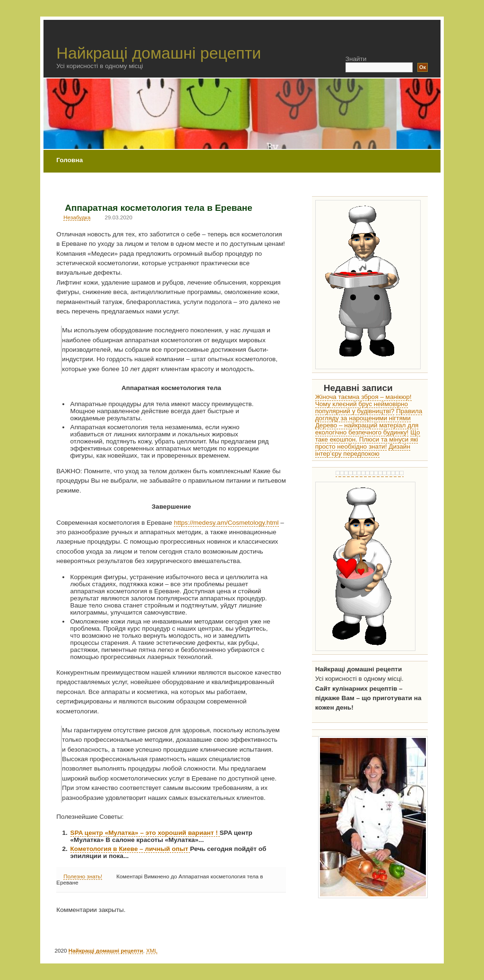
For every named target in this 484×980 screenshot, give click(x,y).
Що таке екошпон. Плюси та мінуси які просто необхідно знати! (368, 439)
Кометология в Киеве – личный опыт (130, 849)
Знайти (356, 59)
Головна (69, 160)
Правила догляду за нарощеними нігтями (369, 415)
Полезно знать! (83, 876)
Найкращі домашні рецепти (159, 53)
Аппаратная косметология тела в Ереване (159, 208)
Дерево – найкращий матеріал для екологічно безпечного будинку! (367, 429)
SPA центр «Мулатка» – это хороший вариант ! (145, 833)
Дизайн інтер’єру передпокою (363, 450)
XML (152, 950)
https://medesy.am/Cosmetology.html (226, 523)
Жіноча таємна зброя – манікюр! (363, 397)
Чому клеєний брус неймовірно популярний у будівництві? (362, 408)
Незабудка (77, 217)
